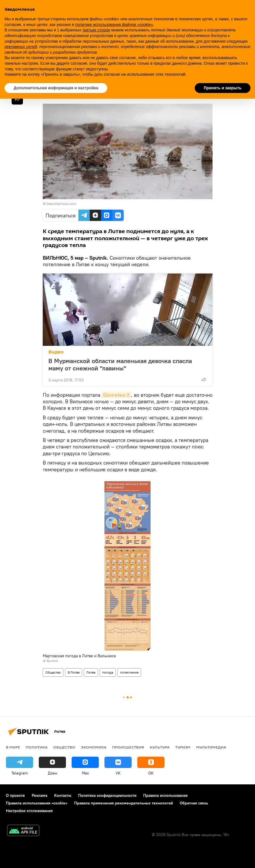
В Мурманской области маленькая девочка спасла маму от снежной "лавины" (120, 364)
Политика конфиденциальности (107, 795)
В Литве (74, 672)
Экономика (94, 747)
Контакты (63, 795)
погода (108, 672)
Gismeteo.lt (116, 395)
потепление (129, 672)
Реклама (39, 795)
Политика (37, 747)
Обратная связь (194, 803)
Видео (56, 352)
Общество (53, 672)
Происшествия (128, 747)
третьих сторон (96, 30)
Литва (91, 672)
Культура (160, 747)
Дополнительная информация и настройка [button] (56, 88)
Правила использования (165, 795)
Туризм (183, 747)
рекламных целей (21, 47)
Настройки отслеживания (29, 811)
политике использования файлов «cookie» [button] (114, 25)
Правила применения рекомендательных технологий (124, 803)
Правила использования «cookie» (37, 803)
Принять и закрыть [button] (223, 88)
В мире (13, 747)
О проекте (15, 795)
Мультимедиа (211, 747)
